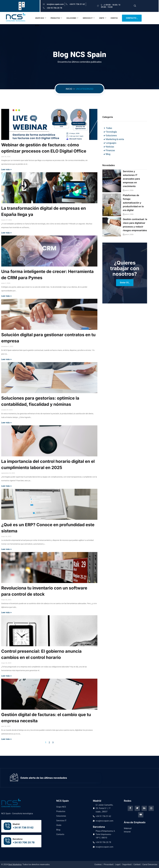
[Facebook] (130, 808)
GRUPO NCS (41, 18)
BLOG (37, 25)
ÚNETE (103, 18)
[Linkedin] (144, 808)
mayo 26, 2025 (6, 537)
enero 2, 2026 (6, 283)
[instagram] (151, 808)
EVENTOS (114, 18)
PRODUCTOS (56, 18)
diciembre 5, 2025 (7, 347)
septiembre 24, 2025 (8, 473)
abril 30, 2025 (6, 726)
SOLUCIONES (72, 18)
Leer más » (6, 169)
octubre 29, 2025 (7, 410)
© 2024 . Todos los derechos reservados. (26, 864)
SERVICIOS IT (89, 18)
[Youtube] (141, 815)
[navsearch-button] (135, 6)
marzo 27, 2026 (7, 220)
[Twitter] (137, 808)
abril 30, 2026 (6, 157)
